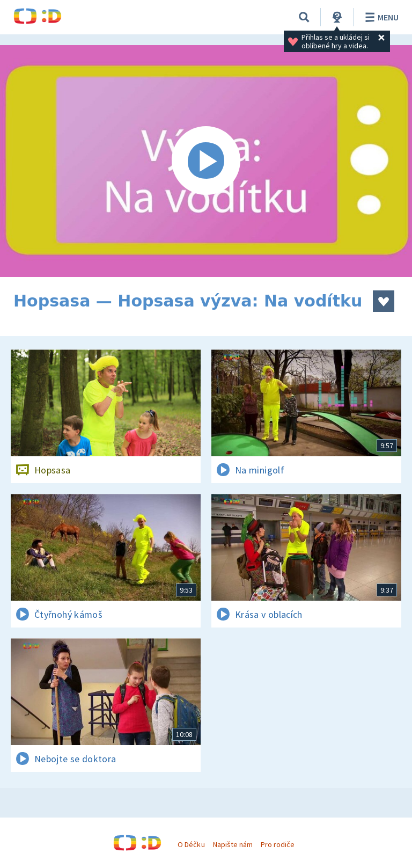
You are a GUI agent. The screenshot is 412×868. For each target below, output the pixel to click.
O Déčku (191, 844)
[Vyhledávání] (304, 17)
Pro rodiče (278, 844)
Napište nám (233, 844)
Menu (380, 17)
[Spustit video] (206, 161)
